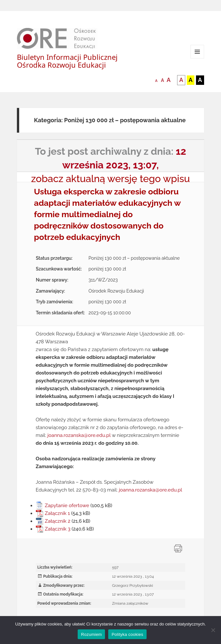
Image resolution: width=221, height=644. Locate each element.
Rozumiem (91, 634)
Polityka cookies (127, 634)
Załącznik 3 (58, 529)
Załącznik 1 (57, 513)
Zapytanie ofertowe (67, 506)
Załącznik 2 (58, 521)
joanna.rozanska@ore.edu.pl (79, 435)
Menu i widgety (197, 58)
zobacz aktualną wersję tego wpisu (111, 179)
